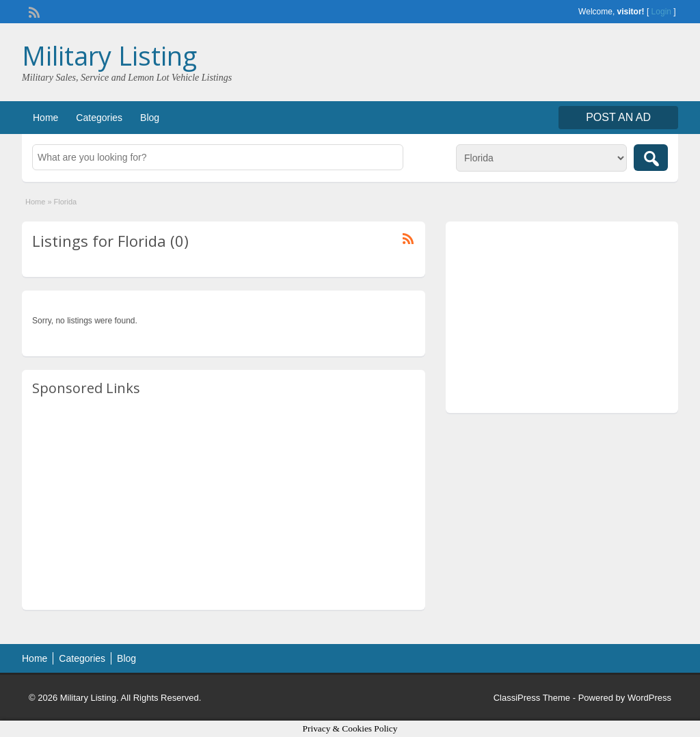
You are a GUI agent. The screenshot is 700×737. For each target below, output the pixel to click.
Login (661, 12)
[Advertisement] (224, 504)
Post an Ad (618, 117)
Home (45, 118)
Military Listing (109, 55)
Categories (99, 118)
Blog (150, 118)
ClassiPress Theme (532, 698)
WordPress (649, 698)
